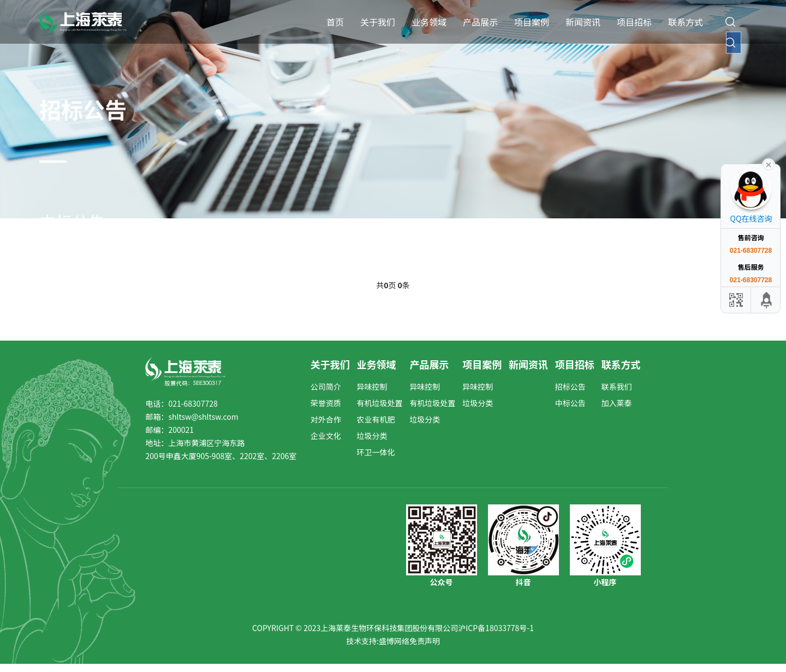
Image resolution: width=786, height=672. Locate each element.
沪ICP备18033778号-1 (496, 628)
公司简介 (326, 386)
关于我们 (378, 22)
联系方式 (686, 22)
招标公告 (570, 386)
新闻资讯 (583, 22)
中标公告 (570, 403)
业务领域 (429, 22)
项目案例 (532, 22)
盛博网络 (394, 641)
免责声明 (425, 641)
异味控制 (372, 386)
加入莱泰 (617, 403)
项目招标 (634, 22)
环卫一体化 (376, 452)
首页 (335, 22)
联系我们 (617, 386)
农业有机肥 (376, 419)
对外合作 (326, 419)
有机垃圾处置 (380, 403)
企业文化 (326, 436)
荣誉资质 (326, 403)
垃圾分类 (372, 436)
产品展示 (480, 22)
